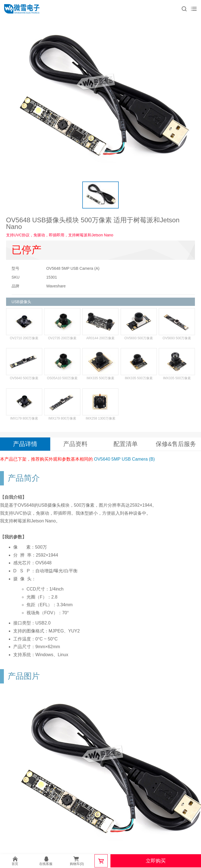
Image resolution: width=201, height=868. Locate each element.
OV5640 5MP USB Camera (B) (124, 459)
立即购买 (156, 861)
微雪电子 (22, 9)
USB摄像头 (21, 302)
